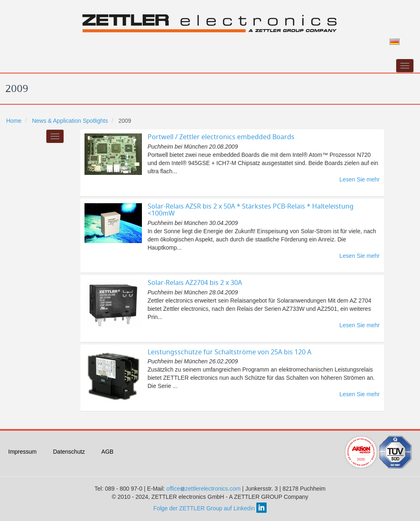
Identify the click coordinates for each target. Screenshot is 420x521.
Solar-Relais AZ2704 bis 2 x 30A (195, 282)
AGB (107, 452)
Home (14, 121)
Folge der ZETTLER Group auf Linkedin (210, 508)
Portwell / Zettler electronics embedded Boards (221, 137)
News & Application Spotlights (70, 121)
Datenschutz (69, 452)
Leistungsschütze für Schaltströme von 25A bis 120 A (229, 352)
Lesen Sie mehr (360, 179)
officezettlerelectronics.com (204, 489)
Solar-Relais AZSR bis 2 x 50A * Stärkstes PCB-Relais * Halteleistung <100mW (251, 210)
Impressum (22, 452)
